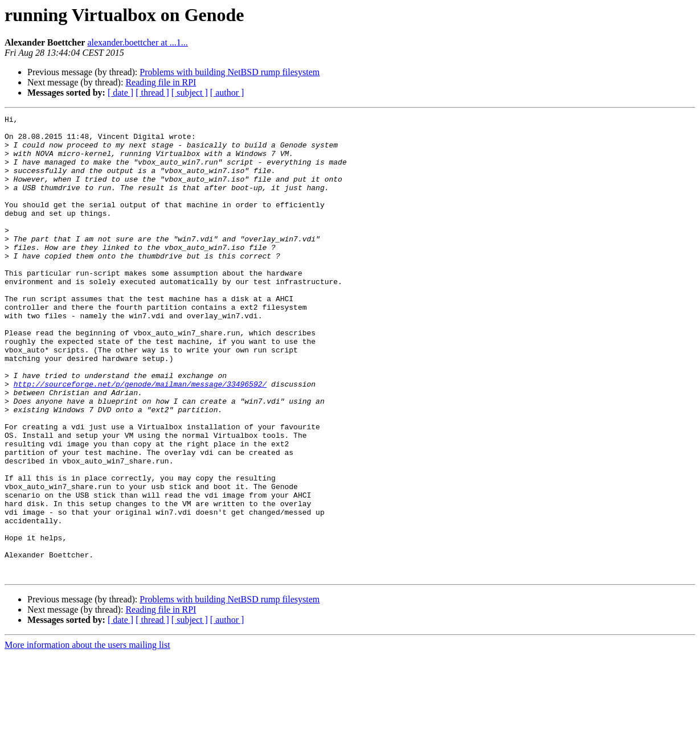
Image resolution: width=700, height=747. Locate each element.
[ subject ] (190, 93)
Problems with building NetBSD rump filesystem (230, 72)
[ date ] (120, 93)
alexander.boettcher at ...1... (137, 42)
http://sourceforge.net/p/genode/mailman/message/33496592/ (140, 438)
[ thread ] (152, 93)
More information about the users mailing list (87, 737)
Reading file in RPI (161, 82)
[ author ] (227, 93)
